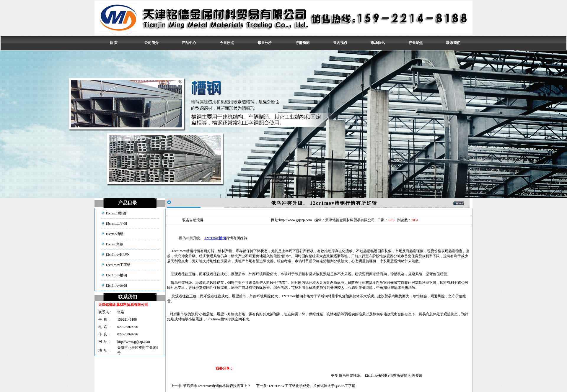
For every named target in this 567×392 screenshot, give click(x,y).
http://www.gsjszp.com (134, 342)
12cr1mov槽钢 (215, 238)
